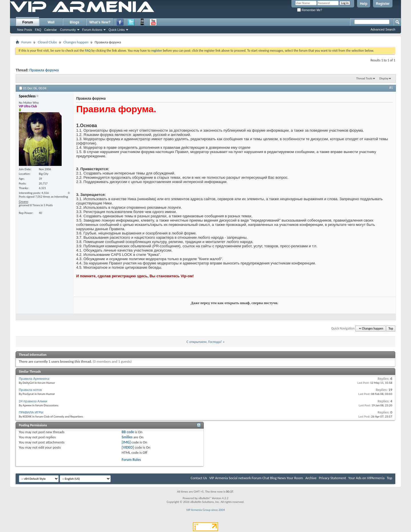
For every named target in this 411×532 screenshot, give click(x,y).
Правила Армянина (34, 379)
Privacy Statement (332, 478)
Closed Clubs (47, 42)
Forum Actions (92, 30)
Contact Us (199, 478)
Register (383, 4)
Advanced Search (383, 29)
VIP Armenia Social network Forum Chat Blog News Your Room (256, 478)
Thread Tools (364, 78)
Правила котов (30, 390)
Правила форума (44, 70)
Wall (51, 22)
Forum (28, 22)
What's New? (100, 22)
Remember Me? (310, 10)
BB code (128, 432)
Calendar (51, 30)
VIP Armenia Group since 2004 (205, 510)
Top (391, 329)
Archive (311, 478)
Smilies (127, 437)
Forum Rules (131, 460)
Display (384, 78)
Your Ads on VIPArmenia (366, 478)
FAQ (38, 30)
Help (364, 4)
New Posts (25, 30)
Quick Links (117, 30)
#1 (391, 88)
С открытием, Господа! (204, 342)
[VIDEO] (128, 447)
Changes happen (76, 42)
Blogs (74, 22)
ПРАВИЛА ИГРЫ (31, 412)
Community (68, 30)
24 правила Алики (33, 401)
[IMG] (126, 442)
